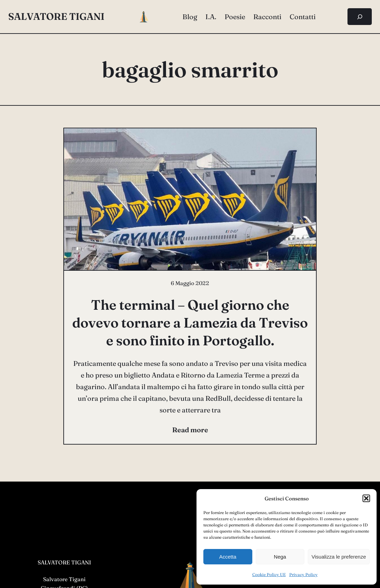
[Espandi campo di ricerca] (360, 17)
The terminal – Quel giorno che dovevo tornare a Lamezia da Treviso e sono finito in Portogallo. (190, 323)
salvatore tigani (56, 16)
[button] (366, 498)
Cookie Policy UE (269, 574)
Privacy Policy (303, 574)
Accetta (228, 557)
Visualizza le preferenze (339, 557)
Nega (280, 557)
